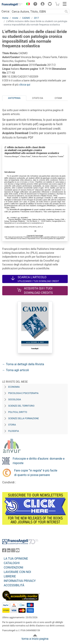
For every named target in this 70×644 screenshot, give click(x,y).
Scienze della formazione (24, 418)
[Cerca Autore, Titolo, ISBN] (37, 11)
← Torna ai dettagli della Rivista (23, 364)
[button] (27, 4)
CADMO (26, 18)
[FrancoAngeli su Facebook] (4, 551)
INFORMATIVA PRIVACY (20, 581)
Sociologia (15, 400)
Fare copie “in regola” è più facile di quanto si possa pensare (36, 473)
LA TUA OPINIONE (16, 559)
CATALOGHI (12, 563)
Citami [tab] (58, 98)
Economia (14, 387)
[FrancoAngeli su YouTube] (18, 551)
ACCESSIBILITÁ (14, 585)
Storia (12, 425)
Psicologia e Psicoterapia (23, 393)
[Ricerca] (66, 11)
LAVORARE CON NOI (17, 572)
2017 (36, 18)
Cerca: (6, 11)
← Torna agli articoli (16, 370)
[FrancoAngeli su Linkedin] (9, 551)
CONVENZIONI (13, 567)
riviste (15, 18)
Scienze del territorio (21, 406)
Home (5, 18)
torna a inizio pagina (35, 639)
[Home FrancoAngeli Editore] (12, 4)
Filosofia (14, 431)
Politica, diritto (18, 412)
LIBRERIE (10, 576)
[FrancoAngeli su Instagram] (13, 551)
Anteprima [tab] (14, 98)
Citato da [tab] (38, 98)
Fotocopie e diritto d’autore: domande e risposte (39, 461)
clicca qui (25, 85)
